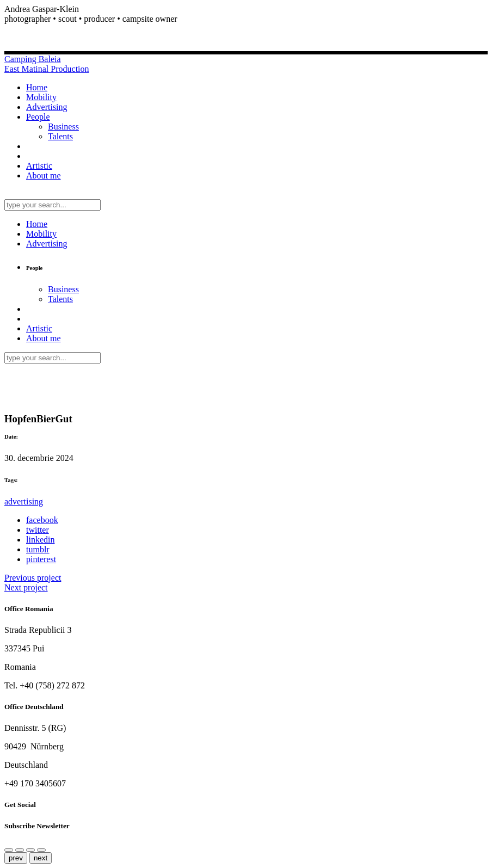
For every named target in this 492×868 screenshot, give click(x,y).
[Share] (9, 850)
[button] (246, 19)
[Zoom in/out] (30, 850)
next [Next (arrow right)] (41, 858)
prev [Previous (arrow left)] (16, 858)
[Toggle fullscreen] (41, 850)
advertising (24, 501)
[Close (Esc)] (20, 850)
